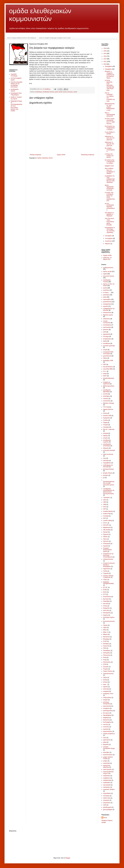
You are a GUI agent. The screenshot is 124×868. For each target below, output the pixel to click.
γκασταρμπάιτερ (108, 711)
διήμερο (106, 436)
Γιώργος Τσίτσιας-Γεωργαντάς (108, 576)
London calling (107, 520)
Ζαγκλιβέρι (106, 601)
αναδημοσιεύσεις (108, 268)
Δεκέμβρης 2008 (108, 360)
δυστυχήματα (107, 722)
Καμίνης (106, 615)
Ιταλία (105, 374)
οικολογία (106, 461)
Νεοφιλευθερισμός (109, 378)
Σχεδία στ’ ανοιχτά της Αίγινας (16, 98)
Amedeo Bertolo (108, 511)
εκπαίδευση (107, 343)
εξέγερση (106, 448)
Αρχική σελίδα (61, 155)
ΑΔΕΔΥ (105, 537)
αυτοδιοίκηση (38, 92)
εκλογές (105, 438)
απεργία (106, 433)
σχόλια (75, 92)
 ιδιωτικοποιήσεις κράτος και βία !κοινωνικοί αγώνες (109, 483)
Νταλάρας (106, 644)
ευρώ (105, 738)
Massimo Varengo (109, 403)
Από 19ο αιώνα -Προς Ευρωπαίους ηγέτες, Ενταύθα (109, 222)
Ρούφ (105, 657)
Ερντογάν (106, 599)
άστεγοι (105, 682)
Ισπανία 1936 (107, 416)
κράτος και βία (58, 92)
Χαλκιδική (106, 427)
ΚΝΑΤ (105, 376)
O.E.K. (105, 523)
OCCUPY (106, 525)
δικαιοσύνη (106, 720)
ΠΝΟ (105, 648)
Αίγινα (105, 539)
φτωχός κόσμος (108, 473)
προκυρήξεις (107, 299)
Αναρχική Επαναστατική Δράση (107, 550)
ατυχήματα (106, 708)
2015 (105, 51)
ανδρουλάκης (107, 698)
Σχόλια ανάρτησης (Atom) (45, 158)
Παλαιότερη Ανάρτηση (88, 155)
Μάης (105, 630)
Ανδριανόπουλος (108, 559)
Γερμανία (106, 573)
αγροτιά (105, 687)
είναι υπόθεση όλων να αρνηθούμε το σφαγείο (110, 171)
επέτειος (106, 724)
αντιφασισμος (107, 339)
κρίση (105, 297)
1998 (105, 504)
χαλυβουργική (107, 807)
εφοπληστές (107, 740)
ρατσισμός (70, 92)
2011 (105, 62)
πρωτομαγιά (107, 785)
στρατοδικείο (107, 793)
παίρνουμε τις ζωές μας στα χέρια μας (110, 138)
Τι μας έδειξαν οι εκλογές (110, 133)
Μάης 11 (106, 632)
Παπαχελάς (107, 653)
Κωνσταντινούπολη (109, 621)
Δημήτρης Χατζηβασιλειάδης (108, 583)
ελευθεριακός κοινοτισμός (107, 445)
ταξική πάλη (107, 798)
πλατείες (106, 399)
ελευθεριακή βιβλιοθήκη (107, 391)
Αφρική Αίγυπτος (108, 409)
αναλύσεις (106, 290)
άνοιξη (105, 680)
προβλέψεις (107, 783)
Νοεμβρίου (109, 69)
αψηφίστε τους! (109, 166)
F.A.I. (105, 371)
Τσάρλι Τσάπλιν (108, 671)
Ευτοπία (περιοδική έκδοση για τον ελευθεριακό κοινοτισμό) (17, 85)
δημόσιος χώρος (108, 315)
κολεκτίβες (106, 752)
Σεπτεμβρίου (109, 238)
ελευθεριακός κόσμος (15, 90)
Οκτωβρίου (109, 236)
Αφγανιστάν (107, 569)
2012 (105, 59)
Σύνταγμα (106, 336)
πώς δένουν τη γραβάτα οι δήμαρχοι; (109, 214)
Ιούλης (105, 413)
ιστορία (105, 350)
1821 (105, 500)
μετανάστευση (107, 302)
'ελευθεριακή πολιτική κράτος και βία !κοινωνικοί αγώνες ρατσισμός (109, 491)
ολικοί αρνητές (107, 769)
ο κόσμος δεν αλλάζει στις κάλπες (109, 156)
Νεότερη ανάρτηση (35, 155)
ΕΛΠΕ (105, 590)
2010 (105, 64)
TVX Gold (106, 407)
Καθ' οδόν (106, 610)
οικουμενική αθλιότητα (107, 766)
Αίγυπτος (106, 541)
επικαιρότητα (107, 304)
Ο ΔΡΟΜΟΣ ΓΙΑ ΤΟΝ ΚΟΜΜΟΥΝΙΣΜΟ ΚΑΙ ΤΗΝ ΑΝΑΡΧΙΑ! (110, 179)
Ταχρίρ (105, 422)
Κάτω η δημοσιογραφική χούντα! (110, 114)
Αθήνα (105, 358)
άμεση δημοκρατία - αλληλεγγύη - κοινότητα (110, 188)
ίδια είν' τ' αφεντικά (109, 429)
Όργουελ (106, 534)
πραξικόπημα (107, 780)
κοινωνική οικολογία (109, 450)
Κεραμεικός (107, 418)
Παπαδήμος (107, 651)
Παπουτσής (107, 655)
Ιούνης (105, 606)
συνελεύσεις (107, 401)
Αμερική (106, 546)
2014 (105, 54)
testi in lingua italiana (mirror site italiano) (22, 38)
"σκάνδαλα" (107, 498)
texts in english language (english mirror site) (55, 38)
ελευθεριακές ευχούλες (107, 441)
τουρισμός (106, 800)
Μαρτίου (108, 244)
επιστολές (106, 727)
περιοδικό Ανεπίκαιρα (14, 75)
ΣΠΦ (105, 664)
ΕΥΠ (105, 594)
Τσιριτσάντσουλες (108, 674)
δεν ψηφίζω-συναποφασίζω (110, 150)
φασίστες (106, 330)
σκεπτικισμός (107, 327)
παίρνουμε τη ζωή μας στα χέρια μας (109, 144)
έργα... (105, 684)
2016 (105, 48)
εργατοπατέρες (108, 731)
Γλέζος (105, 580)
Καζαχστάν (106, 608)
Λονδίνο (106, 420)
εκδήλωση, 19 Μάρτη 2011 (107, 258)
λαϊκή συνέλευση (108, 454)
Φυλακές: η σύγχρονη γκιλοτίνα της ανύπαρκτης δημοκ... (110, 75)
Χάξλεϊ (105, 678)
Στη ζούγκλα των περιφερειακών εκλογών (110, 128)
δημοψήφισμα (107, 715)
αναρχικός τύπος (108, 694)
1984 (105, 502)
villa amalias (107, 530)
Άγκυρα (105, 532)
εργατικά (106, 729)
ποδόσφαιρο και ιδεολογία (108, 466)
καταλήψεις (106, 396)
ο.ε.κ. (105, 818)
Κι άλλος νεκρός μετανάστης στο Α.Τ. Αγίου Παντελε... (110, 121)
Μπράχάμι (106, 639)
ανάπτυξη (106, 689)
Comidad (106, 516)
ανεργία (105, 700)
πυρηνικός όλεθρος (109, 789)
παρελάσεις (107, 776)
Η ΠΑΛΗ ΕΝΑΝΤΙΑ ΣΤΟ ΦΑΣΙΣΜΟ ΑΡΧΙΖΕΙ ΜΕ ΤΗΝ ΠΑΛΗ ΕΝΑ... (109, 85)
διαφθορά (106, 718)
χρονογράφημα (108, 810)
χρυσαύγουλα (107, 356)
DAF (104, 518)
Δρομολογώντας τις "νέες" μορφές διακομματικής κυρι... (110, 107)
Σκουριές (106, 667)
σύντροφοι (106, 796)
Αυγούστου (109, 241)
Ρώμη (105, 660)
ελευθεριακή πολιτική (48, 92)
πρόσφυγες (107, 787)
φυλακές (106, 475)
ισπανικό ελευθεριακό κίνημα (109, 748)
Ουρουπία (106, 646)
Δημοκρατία (107, 334)
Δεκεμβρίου (109, 66)
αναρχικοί (106, 691)
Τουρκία (106, 669)
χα (104, 478)
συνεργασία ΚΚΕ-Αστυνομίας (108, 353)
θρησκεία (106, 744)
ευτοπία (105, 394)
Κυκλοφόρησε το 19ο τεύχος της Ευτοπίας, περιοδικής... (110, 230)
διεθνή (105, 341)
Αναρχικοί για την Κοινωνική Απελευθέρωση (108, 555)
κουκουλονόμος (108, 755)
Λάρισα (105, 625)
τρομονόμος (107, 803)
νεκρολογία (106, 763)
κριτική (65, 92)
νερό (105, 458)
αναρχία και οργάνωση (107, 383)
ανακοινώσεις (107, 313)
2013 (105, 56)
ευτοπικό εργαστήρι (109, 346)
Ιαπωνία (106, 604)
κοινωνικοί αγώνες (109, 276)
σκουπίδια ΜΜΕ (108, 369)
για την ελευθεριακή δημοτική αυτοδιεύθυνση (110, 207)
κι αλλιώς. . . (107, 293)
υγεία (105, 805)
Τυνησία (106, 425)
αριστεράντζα (107, 706)
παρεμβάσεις (107, 463)
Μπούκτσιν (106, 637)
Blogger (68, 858)
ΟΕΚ (105, 364)
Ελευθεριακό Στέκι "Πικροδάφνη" (16, 94)
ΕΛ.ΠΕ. (105, 587)
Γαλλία (105, 571)
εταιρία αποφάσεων (109, 734)
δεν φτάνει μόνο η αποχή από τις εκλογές (110, 162)
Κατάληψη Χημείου (109, 617)
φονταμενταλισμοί (108, 469)
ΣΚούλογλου (107, 662)
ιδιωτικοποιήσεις (108, 367)
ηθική (105, 742)
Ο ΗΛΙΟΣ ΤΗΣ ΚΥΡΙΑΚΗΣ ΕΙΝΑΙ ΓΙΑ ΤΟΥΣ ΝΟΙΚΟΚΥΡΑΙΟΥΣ (110, 197)
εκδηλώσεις (107, 319)
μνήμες (105, 761)
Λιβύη (105, 628)
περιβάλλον (107, 778)
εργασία (106, 306)
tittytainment (107, 527)
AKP (104, 509)
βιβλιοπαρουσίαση (109, 386)
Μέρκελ (105, 634)
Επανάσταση (107, 597)
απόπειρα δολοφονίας (107, 703)
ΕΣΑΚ (105, 592)
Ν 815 (105, 641)
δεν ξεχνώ (106, 713)
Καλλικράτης (107, 613)
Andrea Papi (107, 514)
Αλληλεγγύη (107, 544)
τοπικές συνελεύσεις (107, 322)
